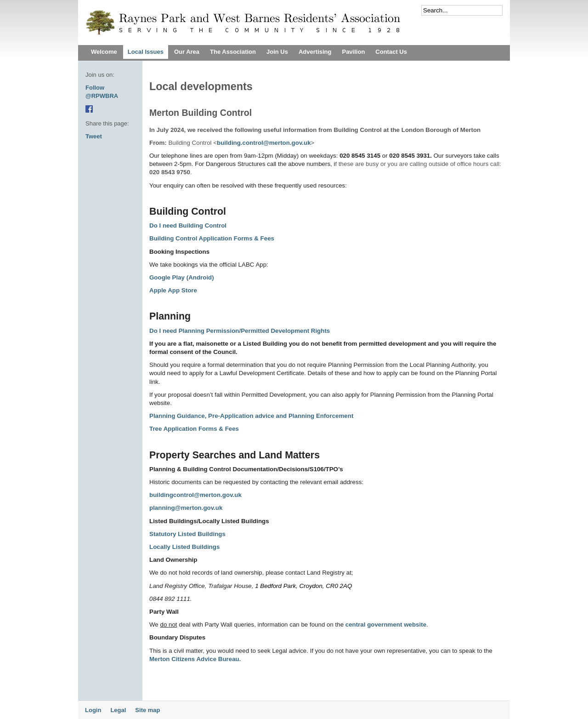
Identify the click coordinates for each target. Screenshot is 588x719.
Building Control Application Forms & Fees (212, 238)
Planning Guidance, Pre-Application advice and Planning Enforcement (251, 416)
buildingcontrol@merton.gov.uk (195, 495)
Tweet (94, 136)
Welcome (104, 52)
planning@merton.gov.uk (186, 508)
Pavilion (353, 52)
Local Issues (146, 52)
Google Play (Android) (182, 277)
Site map (147, 710)
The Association (233, 52)
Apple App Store (173, 290)
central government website (386, 625)
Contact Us (391, 52)
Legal (118, 710)
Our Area (187, 52)
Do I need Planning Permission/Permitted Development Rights (240, 331)
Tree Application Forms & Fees (194, 429)
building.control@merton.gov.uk (264, 143)
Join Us (277, 52)
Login (93, 710)
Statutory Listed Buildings (187, 534)
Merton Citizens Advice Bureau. (195, 659)
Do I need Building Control (188, 225)
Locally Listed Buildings (185, 547)
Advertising (315, 52)
